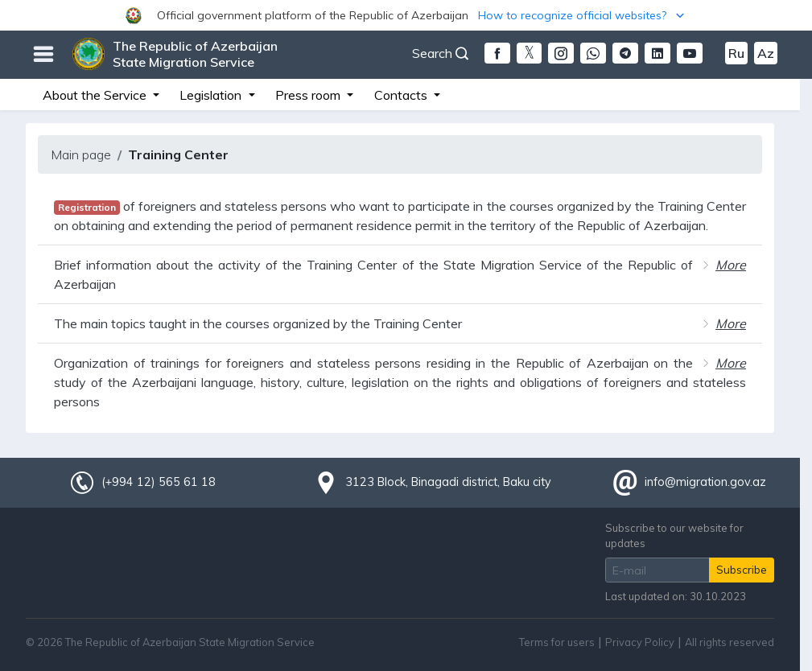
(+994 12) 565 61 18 (159, 482)
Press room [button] (309, 95)
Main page (81, 154)
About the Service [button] (96, 95)
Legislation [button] (212, 95)
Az (766, 53)
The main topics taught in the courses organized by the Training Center (258, 323)
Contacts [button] (402, 95)
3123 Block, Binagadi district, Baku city (448, 482)
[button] (406, 15)
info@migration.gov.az (705, 482)
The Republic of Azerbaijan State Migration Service (195, 54)
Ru (736, 53)
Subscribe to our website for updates (674, 535)
